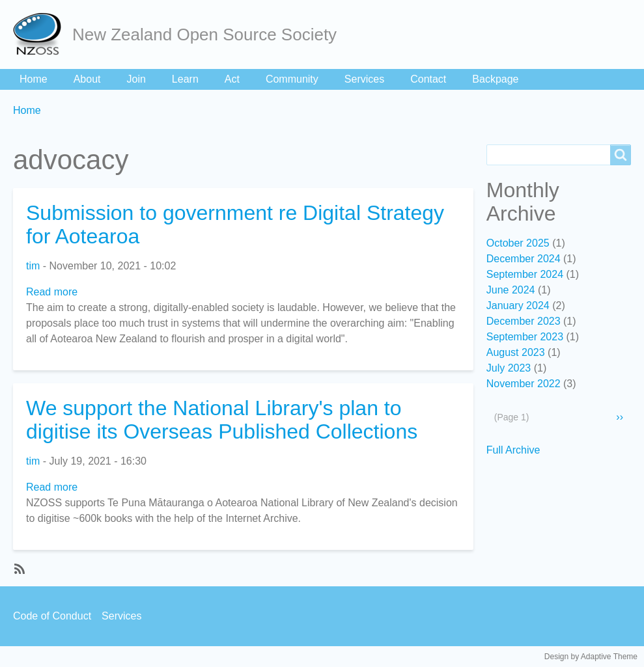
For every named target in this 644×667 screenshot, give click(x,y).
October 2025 (518, 243)
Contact (428, 79)
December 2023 (524, 321)
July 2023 (509, 368)
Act (232, 79)
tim (33, 266)
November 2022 (524, 384)
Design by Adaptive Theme (591, 657)
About (87, 79)
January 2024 (518, 306)
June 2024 (511, 290)
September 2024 (525, 274)
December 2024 (524, 259)
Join (136, 79)
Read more (52, 292)
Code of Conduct (52, 616)
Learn (185, 79)
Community (292, 79)
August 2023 (516, 352)
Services (364, 79)
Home (34, 79)
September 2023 (525, 337)
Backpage (495, 79)
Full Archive (513, 450)
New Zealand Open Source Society (204, 34)
